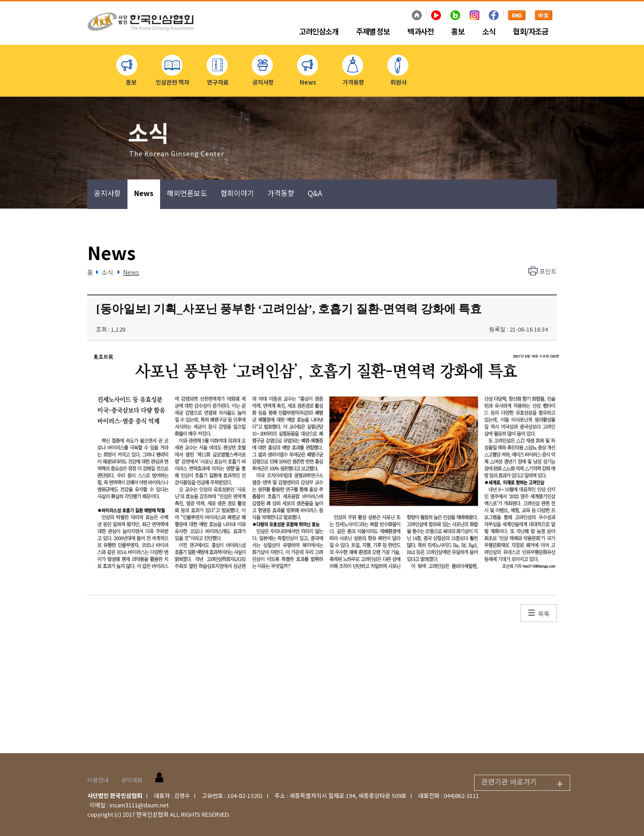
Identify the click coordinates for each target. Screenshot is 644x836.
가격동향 (281, 193)
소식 (489, 32)
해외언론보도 (187, 193)
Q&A (315, 193)
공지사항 (107, 193)
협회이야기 (237, 193)
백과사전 (420, 32)
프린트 (548, 271)
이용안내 (98, 780)
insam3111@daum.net (139, 805)
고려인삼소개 (319, 32)
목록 (544, 614)
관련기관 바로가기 (525, 783)
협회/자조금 (530, 32)
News (144, 193)
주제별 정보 (373, 32)
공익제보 (132, 780)
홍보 (458, 32)
